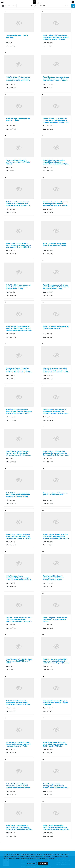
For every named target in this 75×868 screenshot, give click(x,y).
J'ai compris (43, 864)
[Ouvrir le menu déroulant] (2, 2)
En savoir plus (31, 864)
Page (33, 6)
